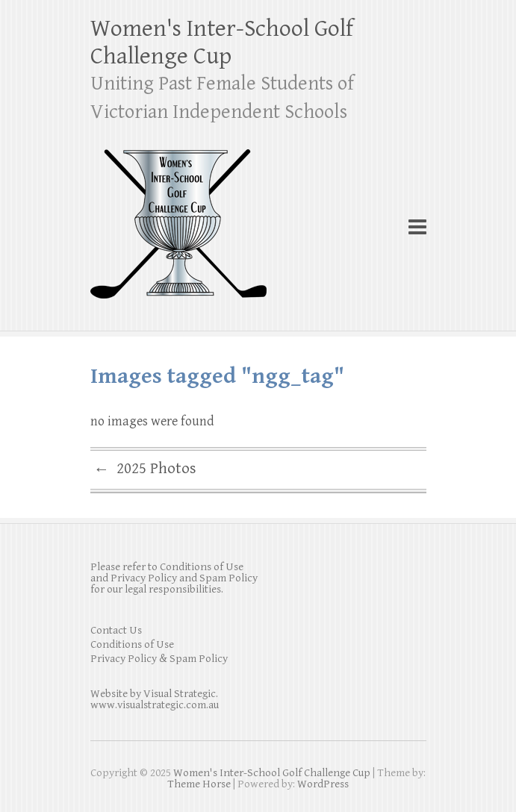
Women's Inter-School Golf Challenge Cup (222, 43)
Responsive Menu (417, 227)
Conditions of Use (132, 644)
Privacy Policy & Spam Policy (159, 659)
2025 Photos (145, 470)
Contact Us (116, 630)
